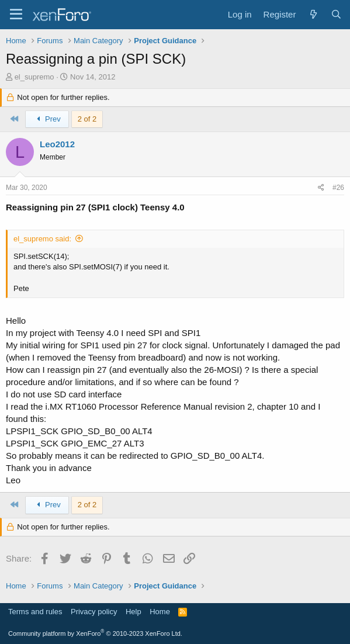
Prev (47, 119)
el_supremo (34, 77)
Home (160, 612)
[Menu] (16, 15)
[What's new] (313, 14)
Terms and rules (35, 612)
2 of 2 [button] (87, 119)
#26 (338, 188)
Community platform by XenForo (95, 633)
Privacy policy (94, 612)
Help (134, 612)
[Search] (336, 14)
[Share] (321, 188)
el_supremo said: (42, 239)
